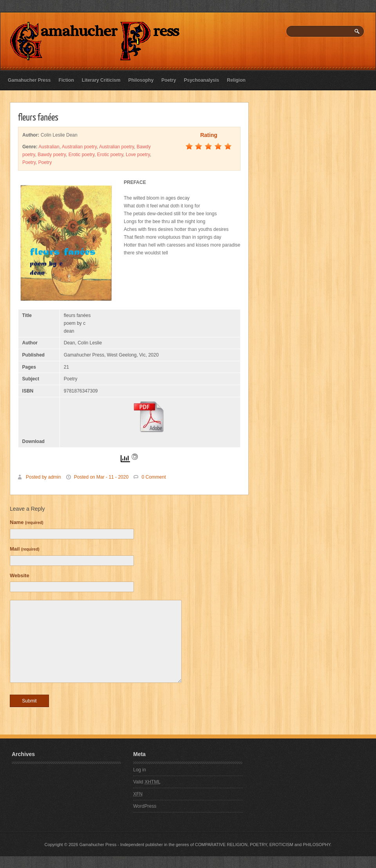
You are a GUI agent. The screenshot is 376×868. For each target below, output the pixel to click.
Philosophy (141, 80)
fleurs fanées (38, 117)
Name (27, 522)
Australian (49, 147)
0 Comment (154, 477)
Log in (140, 770)
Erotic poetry (81, 155)
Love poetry (138, 155)
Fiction (66, 80)
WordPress (145, 806)
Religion (236, 80)
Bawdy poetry (52, 155)
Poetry (169, 80)
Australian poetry (79, 147)
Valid (147, 782)
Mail (25, 549)
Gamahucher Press (29, 80)
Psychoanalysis (201, 80)
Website (20, 575)
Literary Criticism (101, 80)
